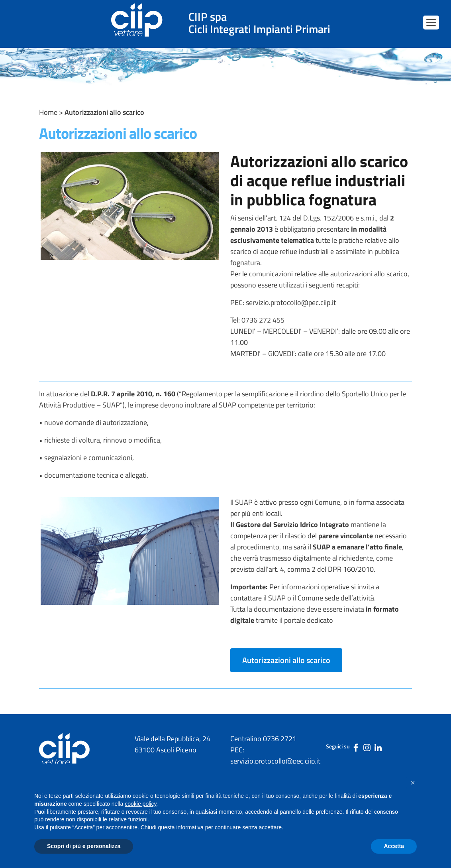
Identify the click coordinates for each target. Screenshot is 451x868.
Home (48, 112)
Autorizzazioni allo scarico (286, 660)
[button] (413, 783)
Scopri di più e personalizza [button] (84, 846)
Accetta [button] (394, 846)
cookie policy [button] (140, 804)
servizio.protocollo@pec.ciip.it (291, 302)
